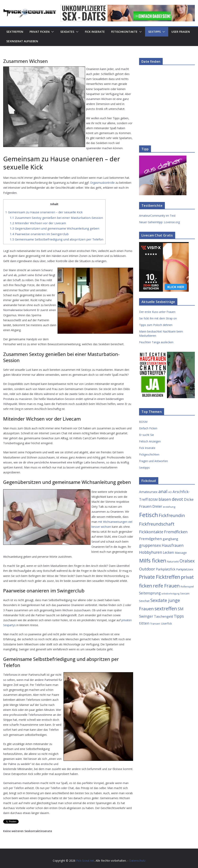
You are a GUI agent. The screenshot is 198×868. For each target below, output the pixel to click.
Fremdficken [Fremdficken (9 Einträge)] (176, 532)
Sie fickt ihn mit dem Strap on (158, 318)
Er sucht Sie (147, 435)
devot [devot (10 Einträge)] (177, 499)
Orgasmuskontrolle (102, 183)
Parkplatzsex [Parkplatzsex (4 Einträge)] (185, 569)
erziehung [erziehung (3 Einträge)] (169, 507)
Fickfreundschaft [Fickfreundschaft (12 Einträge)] (157, 524)
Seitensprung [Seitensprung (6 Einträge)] (150, 593)
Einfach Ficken (148, 428)
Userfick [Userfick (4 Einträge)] (166, 623)
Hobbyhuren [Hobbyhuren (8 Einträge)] (151, 552)
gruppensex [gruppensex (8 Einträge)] (150, 545)
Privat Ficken (40, 32)
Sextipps (154, 32)
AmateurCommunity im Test (157, 216)
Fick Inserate (95, 32)
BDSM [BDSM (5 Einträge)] (153, 500)
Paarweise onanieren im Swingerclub (39, 234)
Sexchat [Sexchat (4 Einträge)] (144, 601)
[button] (52, 32)
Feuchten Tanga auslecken (156, 342)
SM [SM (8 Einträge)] (181, 609)
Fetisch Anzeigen (150, 441)
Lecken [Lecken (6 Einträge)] (168, 552)
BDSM (143, 422)
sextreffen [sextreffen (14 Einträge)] (166, 608)
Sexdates (67, 32)
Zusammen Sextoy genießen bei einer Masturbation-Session (56, 218)
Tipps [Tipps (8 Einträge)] (179, 616)
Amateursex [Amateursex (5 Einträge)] (148, 492)
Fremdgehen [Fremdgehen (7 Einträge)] (150, 539)
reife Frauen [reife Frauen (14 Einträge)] (166, 586)
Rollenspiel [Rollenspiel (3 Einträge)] (187, 586)
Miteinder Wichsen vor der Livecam (38, 223)
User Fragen (181, 32)
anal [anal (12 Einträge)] (163, 491)
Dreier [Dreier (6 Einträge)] (157, 506)
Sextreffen (15, 32)
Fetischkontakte (124, 32)
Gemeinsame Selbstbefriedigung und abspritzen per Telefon (57, 239)
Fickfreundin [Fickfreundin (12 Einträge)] (172, 515)
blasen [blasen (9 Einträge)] (165, 499)
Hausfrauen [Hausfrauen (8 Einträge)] (173, 545)
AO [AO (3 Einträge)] (170, 492)
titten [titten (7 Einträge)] (144, 623)
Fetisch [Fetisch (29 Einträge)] (148, 515)
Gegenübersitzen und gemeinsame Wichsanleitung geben (55, 228)
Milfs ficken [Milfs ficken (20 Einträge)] (153, 560)
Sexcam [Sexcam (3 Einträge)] (185, 593)
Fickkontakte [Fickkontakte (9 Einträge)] (151, 532)
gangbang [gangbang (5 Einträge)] (170, 539)
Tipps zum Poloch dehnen (156, 325)
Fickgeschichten (149, 454)
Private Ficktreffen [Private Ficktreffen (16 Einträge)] (160, 577)
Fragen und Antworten (153, 461)
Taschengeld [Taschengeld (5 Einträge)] (163, 616)
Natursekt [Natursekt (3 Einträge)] (173, 561)
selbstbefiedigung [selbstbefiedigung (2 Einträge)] (170, 594)
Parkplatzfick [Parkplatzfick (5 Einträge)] (166, 569)
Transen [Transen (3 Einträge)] (155, 624)
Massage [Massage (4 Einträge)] (181, 553)
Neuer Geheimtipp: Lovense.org (159, 222)
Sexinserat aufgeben (22, 41)
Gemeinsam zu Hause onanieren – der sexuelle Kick (44, 212)
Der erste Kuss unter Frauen (157, 312)
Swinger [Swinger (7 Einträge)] (146, 616)
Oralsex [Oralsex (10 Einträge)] (187, 561)
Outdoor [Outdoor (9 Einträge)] (147, 569)
